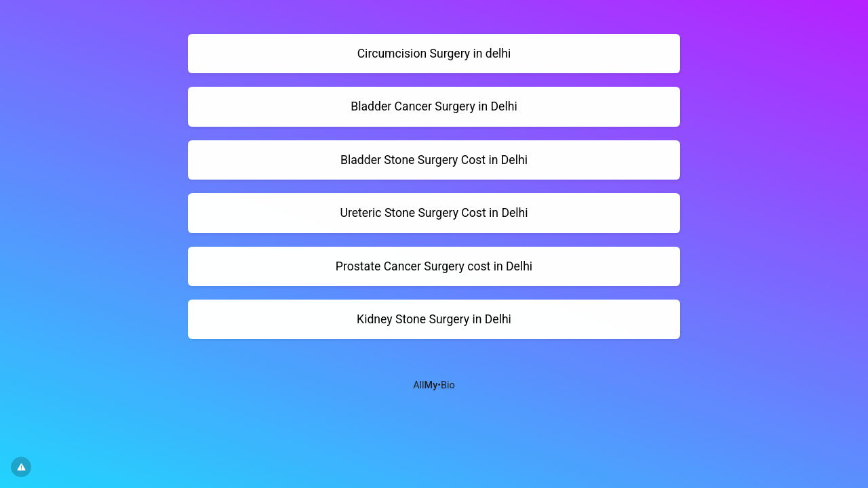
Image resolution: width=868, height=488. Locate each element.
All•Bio (434, 385)
